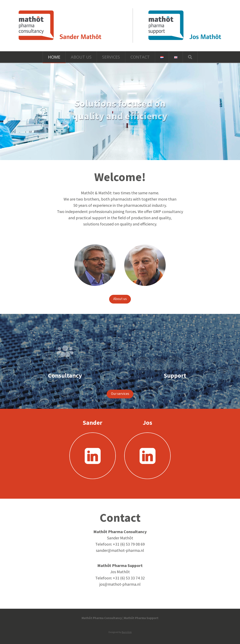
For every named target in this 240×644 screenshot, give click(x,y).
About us (120, 299)
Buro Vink (127, 632)
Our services (120, 394)
